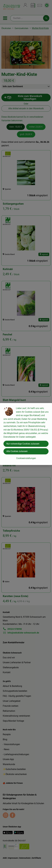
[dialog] (26, 434)
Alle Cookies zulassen (17, 451)
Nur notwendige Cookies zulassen (23, 444)
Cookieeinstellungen (26, 458)
